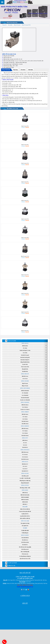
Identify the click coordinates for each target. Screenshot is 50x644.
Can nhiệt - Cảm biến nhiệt (25, 483)
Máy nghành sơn (25, 530)
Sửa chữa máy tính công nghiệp (25, 552)
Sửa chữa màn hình (25, 547)
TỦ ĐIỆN (25, 533)
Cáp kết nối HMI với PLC (25, 521)
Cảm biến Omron (25, 428)
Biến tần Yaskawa (25, 409)
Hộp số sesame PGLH (25, 259)
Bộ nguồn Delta (25, 374)
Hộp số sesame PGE (25, 221)
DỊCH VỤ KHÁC (25, 540)
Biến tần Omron (25, 419)
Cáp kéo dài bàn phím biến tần (25, 516)
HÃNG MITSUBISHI (25, 393)
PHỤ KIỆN (25, 511)
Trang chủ (4, 25)
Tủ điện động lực (25, 538)
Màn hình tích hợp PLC (25, 364)
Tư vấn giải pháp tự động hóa (25, 561)
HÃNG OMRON (25, 417)
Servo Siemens (25, 438)
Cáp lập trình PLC (25, 518)
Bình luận (31, 70)
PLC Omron (25, 421)
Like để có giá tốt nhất (12, 567)
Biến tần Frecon (25, 381)
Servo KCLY (25, 473)
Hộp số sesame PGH (25, 164)
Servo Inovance (25, 462)
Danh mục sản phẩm (12, 346)
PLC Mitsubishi (25, 398)
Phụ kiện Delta (25, 376)
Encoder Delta (25, 369)
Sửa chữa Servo (25, 545)
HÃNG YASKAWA (25, 407)
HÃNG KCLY (25, 466)
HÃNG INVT (25, 443)
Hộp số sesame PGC (25, 335)
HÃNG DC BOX (25, 478)
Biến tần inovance (25, 457)
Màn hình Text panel (25, 360)
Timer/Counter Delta (25, 371)
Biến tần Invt (25, 445)
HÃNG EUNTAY (25, 490)
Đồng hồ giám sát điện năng (25, 485)
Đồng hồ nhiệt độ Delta (25, 367)
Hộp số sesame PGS (25, 278)
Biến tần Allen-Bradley (25, 500)
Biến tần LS (25, 509)
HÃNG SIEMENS (25, 431)
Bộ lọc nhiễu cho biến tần (25, 523)
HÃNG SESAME (25, 386)
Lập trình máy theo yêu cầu (25, 563)
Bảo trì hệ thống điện (25, 556)
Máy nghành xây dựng (25, 528)
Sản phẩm (10, 25)
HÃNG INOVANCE (25, 454)
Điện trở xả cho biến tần (25, 514)
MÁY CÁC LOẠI (25, 526)
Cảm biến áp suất (25, 481)
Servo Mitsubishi (25, 400)
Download (23, 70)
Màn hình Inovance (25, 464)
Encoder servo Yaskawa (25, 414)
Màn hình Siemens (25, 440)
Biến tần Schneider (25, 504)
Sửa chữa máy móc (25, 554)
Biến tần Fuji (25, 497)
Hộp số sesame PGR (12, 23)
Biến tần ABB (25, 507)
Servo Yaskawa (25, 412)
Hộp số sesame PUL (25, 183)
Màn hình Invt (25, 452)
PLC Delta (25, 353)
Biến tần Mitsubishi (25, 395)
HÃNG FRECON (25, 378)
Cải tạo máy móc (25, 559)
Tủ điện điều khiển (25, 535)
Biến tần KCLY (25, 469)
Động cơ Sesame (25, 390)
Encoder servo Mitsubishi (25, 405)
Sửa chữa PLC (25, 549)
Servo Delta (25, 357)
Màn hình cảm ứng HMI (25, 362)
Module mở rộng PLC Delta (25, 355)
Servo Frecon (25, 383)
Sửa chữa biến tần (25, 542)
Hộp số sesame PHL (25, 145)
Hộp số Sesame (17, 25)
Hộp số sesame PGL (25, 202)
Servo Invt (25, 450)
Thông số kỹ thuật (6, 70)
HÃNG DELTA (25, 348)
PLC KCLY (25, 471)
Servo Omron (25, 424)
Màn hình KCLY (25, 476)
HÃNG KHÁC (25, 495)
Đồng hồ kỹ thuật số (25, 488)
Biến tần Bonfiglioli (25, 502)
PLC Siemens (25, 436)
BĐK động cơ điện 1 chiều (25, 492)
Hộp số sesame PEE (25, 126)
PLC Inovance (25, 459)
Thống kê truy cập (12, 570)
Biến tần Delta (25, 351)
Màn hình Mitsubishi (25, 402)
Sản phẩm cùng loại (12, 109)
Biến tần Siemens (25, 433)
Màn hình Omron (25, 426)
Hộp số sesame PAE (25, 297)
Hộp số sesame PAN (25, 316)
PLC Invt (25, 447)
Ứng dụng (15, 70)
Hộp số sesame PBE (25, 240)
